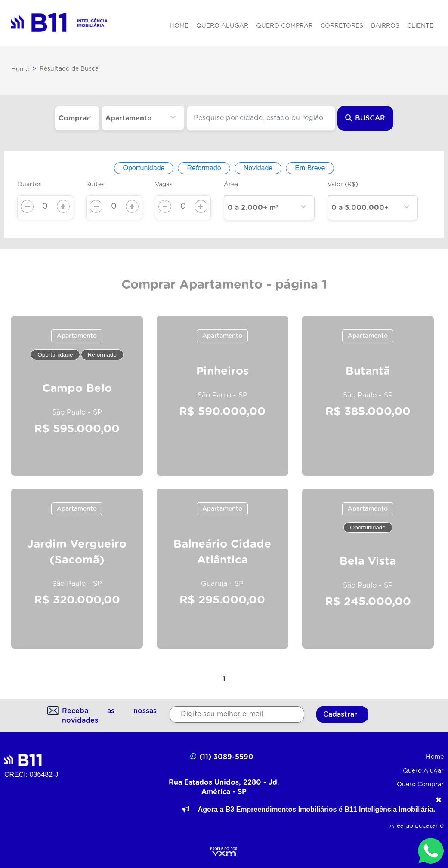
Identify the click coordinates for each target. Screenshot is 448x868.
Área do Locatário (417, 826)
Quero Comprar (284, 26)
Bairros (385, 26)
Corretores (342, 26)
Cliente (420, 26)
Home (179, 26)
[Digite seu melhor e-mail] (237, 714)
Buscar (365, 118)
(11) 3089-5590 (222, 756)
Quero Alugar (222, 26)
